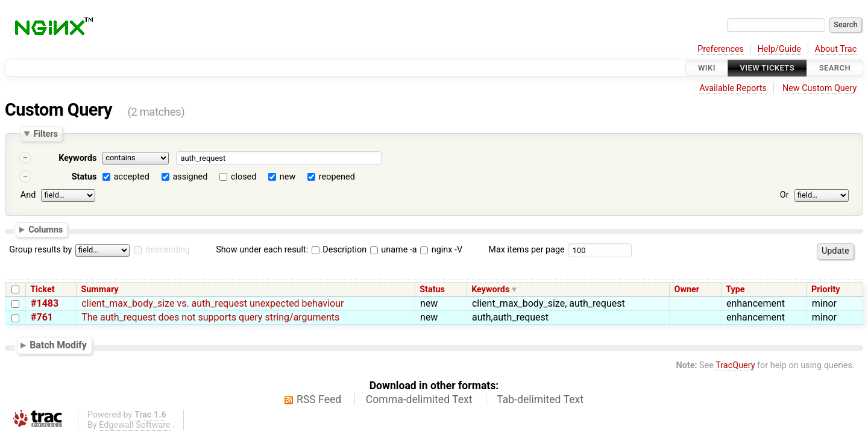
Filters (45, 134)
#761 (42, 317)
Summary (99, 289)
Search (835, 68)
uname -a (394, 250)
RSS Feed (319, 399)
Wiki (707, 68)
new (288, 177)
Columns (46, 229)
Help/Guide (779, 49)
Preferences (721, 49)
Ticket (42, 289)
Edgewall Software (135, 425)
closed (244, 177)
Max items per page (526, 250)
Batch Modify (58, 345)
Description (339, 250)
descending (168, 250)
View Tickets (767, 68)
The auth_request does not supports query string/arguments (210, 317)
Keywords (77, 158)
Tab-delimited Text (540, 399)
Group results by (40, 250)
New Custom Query (819, 88)
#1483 (45, 303)
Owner (687, 289)
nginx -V (441, 250)
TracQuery (735, 365)
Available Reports (733, 88)
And (28, 195)
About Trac (836, 49)
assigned (190, 177)
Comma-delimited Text (419, 399)
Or (785, 195)
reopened (337, 177)
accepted (132, 177)
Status (84, 177)
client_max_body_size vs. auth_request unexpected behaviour (212, 303)
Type (735, 289)
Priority (826, 289)
